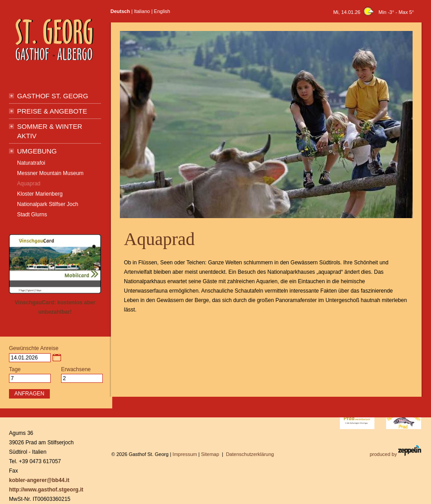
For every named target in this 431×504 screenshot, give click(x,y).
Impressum (185, 454)
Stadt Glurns (32, 215)
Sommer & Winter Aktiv (50, 131)
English (162, 11)
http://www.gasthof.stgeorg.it (46, 490)
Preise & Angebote (52, 111)
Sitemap (210, 454)
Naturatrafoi (31, 163)
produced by (395, 451)
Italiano (142, 11)
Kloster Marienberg (40, 194)
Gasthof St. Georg (53, 96)
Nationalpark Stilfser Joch (48, 204)
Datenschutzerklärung (250, 454)
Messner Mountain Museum (50, 173)
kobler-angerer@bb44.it (39, 480)
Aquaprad (29, 184)
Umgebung (37, 151)
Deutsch (120, 11)
